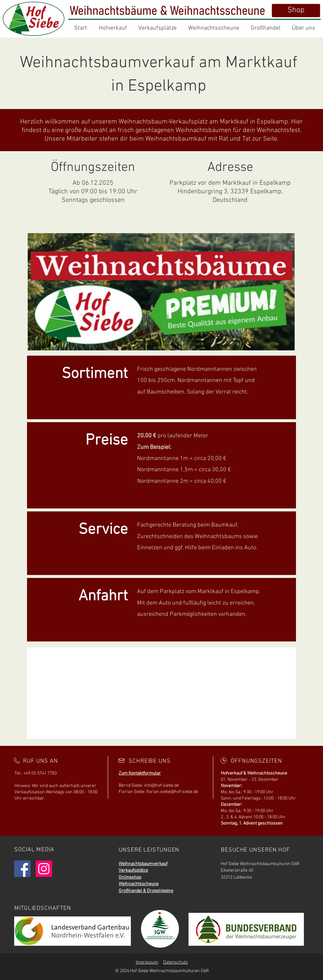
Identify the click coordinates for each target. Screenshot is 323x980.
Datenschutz (176, 962)
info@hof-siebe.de (161, 786)
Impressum (147, 962)
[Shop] (296, 11)
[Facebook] (22, 869)
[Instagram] (44, 869)
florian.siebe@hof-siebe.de (172, 792)
